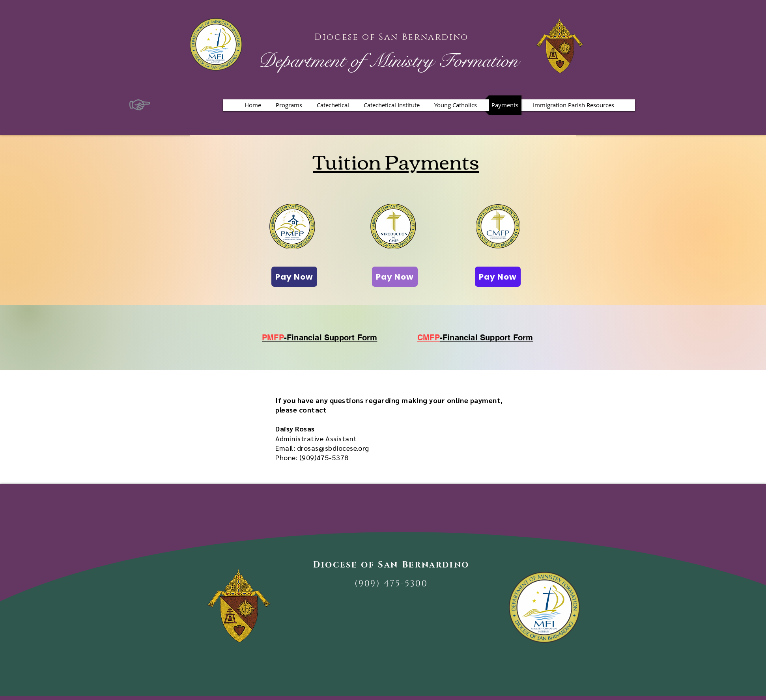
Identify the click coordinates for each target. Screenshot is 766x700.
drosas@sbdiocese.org (333, 448)
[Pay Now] (294, 277)
